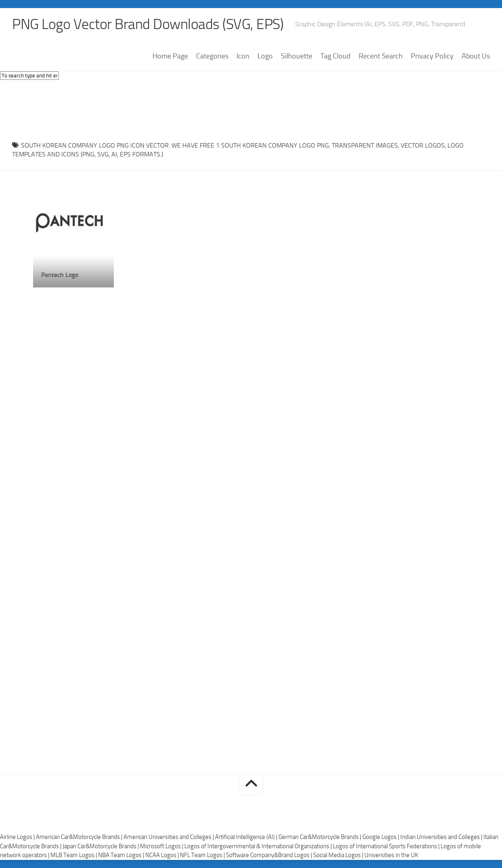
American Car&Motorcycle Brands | (80, 837)
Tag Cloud (336, 56)
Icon (243, 56)
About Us (476, 56)
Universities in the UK (391, 855)
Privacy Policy (432, 56)
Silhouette (297, 56)
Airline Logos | (18, 837)
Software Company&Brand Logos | (270, 855)
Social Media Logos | (339, 855)
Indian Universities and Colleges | (442, 837)
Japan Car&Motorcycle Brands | (101, 846)
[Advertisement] (251, 108)
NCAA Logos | (163, 855)
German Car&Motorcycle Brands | (320, 837)
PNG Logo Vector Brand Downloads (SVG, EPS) (148, 24)
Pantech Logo (60, 275)
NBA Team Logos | (122, 855)
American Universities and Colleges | (169, 837)
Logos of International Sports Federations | (387, 846)
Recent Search (381, 56)
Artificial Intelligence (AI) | (247, 837)
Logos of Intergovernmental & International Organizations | (259, 846)
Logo (265, 56)
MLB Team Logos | (74, 855)
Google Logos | (381, 837)
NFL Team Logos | (203, 855)
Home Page (170, 56)
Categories (212, 56)
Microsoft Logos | (162, 846)
